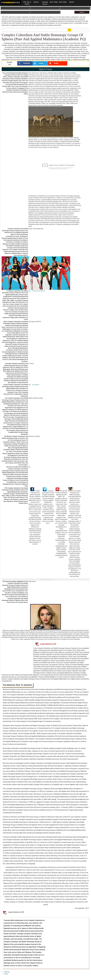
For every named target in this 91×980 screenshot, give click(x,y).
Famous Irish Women (39, 291)
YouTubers (77, 121)
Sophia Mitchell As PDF (46, 644)
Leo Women (36, 385)
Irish (30, 291)
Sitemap (7, 972)
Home (6, 974)
